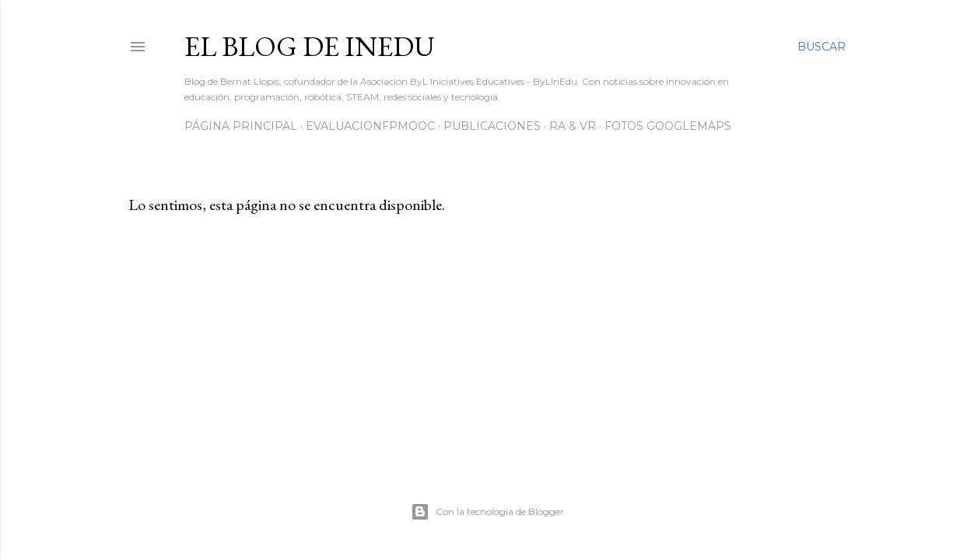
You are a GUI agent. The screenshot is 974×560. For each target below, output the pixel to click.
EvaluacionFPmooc (370, 126)
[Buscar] (822, 47)
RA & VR (573, 126)
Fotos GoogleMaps (668, 126)
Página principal (241, 126)
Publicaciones (492, 126)
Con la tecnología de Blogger (487, 512)
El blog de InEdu (310, 46)
